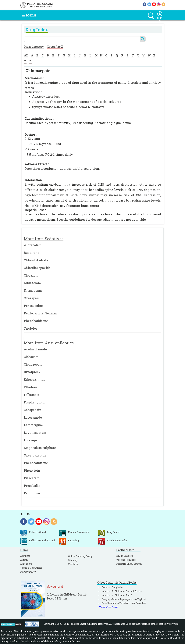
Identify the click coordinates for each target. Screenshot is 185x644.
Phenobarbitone (36, 321)
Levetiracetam (35, 433)
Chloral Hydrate (36, 260)
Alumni (24, 560)
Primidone (32, 493)
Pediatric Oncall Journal (129, 564)
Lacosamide (33, 417)
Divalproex (32, 372)
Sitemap (73, 560)
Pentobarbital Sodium (40, 313)
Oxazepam (32, 298)
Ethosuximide (35, 379)
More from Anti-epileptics (49, 343)
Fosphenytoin (34, 402)
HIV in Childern (125, 556)
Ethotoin (30, 387)
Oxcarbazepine (35, 455)
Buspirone (32, 253)
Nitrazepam (33, 290)
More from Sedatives (44, 239)
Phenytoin (32, 470)
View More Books (109, 607)
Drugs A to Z (55, 47)
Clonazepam (33, 364)
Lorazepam (32, 440)
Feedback (73, 564)
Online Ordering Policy (80, 556)
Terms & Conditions (31, 568)
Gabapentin (33, 410)
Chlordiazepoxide (37, 268)
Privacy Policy (28, 572)
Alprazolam (33, 245)
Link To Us (26, 564)
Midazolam (32, 283)
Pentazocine (33, 306)
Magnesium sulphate (40, 448)
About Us (25, 556)
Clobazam (31, 275)
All (26, 55)
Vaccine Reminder (126, 560)
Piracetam (32, 478)
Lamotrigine (33, 425)
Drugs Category (34, 47)
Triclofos (31, 328)
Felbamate (32, 395)
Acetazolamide (35, 349)
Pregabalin (32, 486)
